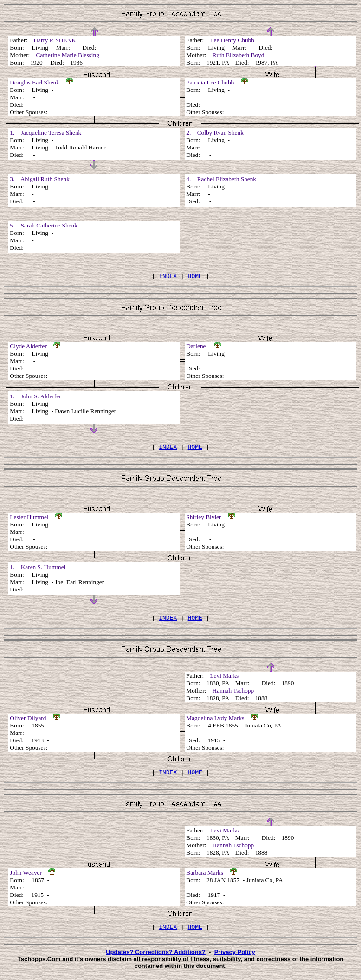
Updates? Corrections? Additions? (156, 959)
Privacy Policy (235, 959)
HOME (195, 277)
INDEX (168, 277)
